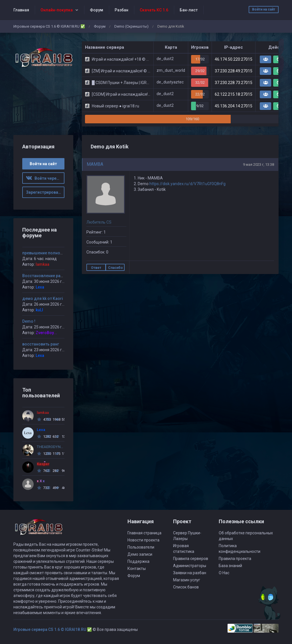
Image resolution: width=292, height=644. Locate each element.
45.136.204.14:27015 (234, 106)
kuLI (39, 310)
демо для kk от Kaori (43, 299)
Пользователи (141, 547)
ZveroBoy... (46, 333)
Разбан (121, 10)
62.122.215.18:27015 (234, 94)
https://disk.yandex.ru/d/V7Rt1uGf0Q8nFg (187, 184)
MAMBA (95, 164)
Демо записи (140, 554)
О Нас (224, 573)
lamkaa (42, 264)
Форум (97, 10)
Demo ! (29, 321)
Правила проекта (235, 559)
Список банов (186, 587)
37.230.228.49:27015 (234, 71)
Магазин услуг (187, 580)
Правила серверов (191, 559)
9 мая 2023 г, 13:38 (258, 164)
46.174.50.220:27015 (234, 59)
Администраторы (190, 566)
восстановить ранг (41, 344)
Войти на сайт (264, 9)
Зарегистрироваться (45, 192)
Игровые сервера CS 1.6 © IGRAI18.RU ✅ (49, 26)
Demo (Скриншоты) (131, 26)
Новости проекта (143, 540)
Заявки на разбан (190, 573)
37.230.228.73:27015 (234, 83)
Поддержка (138, 561)
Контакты (137, 569)
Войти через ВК (45, 178)
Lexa (40, 287)
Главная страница (144, 533)
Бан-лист (189, 10)
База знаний (230, 566)
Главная (21, 10)
